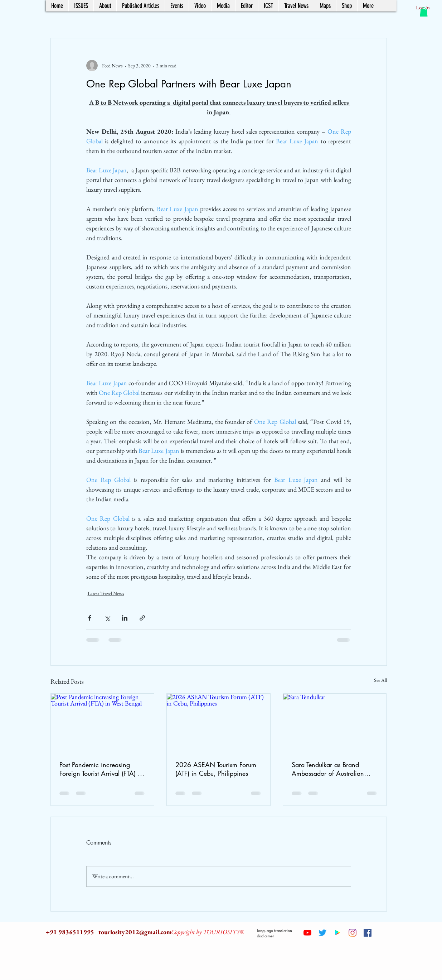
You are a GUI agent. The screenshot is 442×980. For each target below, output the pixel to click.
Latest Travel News (106, 593)
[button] (424, 12)
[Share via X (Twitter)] (107, 618)
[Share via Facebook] (90, 618)
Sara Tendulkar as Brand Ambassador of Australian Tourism (328, 769)
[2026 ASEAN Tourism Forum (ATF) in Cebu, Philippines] (218, 723)
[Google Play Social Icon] (337, 933)
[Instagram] (353, 933)
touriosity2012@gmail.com (135, 932)
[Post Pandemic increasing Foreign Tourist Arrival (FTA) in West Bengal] (103, 723)
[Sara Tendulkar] (335, 723)
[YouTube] (307, 933)
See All (380, 680)
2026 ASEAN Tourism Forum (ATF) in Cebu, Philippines (216, 769)
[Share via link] (142, 618)
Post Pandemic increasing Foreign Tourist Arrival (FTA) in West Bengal (101, 769)
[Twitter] (322, 933)
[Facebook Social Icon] (368, 933)
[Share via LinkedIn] (125, 618)
